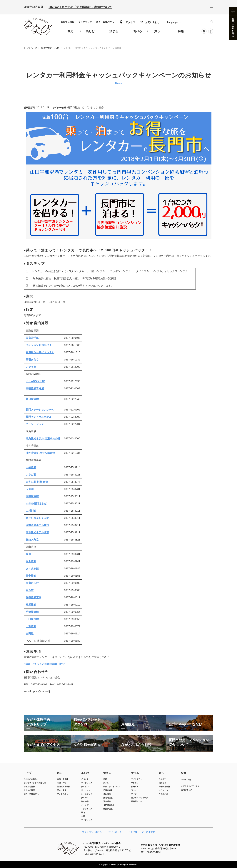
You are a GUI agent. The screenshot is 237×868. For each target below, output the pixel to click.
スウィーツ (163, 790)
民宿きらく (32, 360)
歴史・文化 (62, 790)
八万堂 (30, 590)
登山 (83, 813)
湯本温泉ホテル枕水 (37, 525)
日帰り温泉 (108, 790)
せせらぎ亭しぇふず (37, 518)
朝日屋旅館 (32, 399)
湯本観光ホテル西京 (37, 532)
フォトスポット (64, 794)
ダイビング (86, 787)
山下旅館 (31, 626)
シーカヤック (87, 794)
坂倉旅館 (31, 561)
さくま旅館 (32, 568)
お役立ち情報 (67, 22)
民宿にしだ (32, 583)
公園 (83, 816)
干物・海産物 (164, 787)
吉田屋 (30, 633)
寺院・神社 (62, 783)
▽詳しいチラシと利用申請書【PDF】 (46, 664)
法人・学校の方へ (105, 22)
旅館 (105, 779)
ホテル (106, 783)
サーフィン (86, 790)
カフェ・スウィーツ (139, 798)
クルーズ (85, 798)
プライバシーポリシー (93, 832)
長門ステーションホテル (40, 410)
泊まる (107, 773)
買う (161, 773)
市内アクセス (187, 790)
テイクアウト (137, 779)
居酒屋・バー (137, 801)
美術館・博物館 (64, 787)
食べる (135, 773)
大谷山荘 (31, 475)
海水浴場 (85, 801)
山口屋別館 (32, 619)
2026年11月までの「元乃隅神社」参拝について (80, 7)
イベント (85, 779)
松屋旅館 (31, 605)
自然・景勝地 (63, 779)
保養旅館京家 (34, 597)
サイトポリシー (116, 832)
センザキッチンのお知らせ (35, 783)
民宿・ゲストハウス (112, 787)
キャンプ (85, 805)
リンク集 (133, 832)
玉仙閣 (30, 489)
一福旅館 (31, 467)
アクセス (130, 22)
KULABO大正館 (35, 381)
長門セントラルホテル (39, 417)
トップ (28, 773)
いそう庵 (31, 367)
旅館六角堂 (32, 540)
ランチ (134, 790)
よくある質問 (29, 790)
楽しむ (85, 773)
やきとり (135, 783)
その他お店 (163, 794)
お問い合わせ (152, 22)
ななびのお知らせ (31, 779)
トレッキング (87, 809)
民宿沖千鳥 (32, 338)
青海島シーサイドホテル (40, 352)
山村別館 (31, 511)
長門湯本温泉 (109, 805)
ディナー (135, 794)
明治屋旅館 (32, 612)
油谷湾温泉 (108, 798)
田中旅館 (31, 576)
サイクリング (87, 783)
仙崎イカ (135, 787)
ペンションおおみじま (39, 345)
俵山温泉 (107, 794)
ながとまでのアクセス (190, 786)
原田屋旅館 (32, 496)
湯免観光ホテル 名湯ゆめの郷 (43, 438)
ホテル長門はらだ (36, 503)
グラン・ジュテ (35, 424)
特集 (184, 773)
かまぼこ (163, 779)
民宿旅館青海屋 (35, 388)
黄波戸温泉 (108, 809)
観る (60, 773)
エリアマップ (85, 22)
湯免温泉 (107, 801)
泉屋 (28, 554)
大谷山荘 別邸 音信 (37, 482)
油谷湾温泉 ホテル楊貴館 (40, 453)
